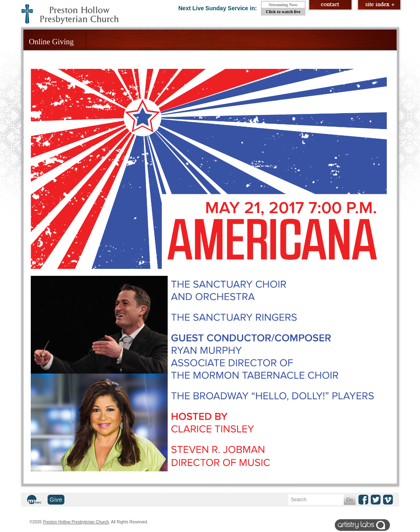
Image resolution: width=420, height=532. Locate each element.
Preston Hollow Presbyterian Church (76, 522)
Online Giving (51, 42)
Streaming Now (283, 5)
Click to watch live (283, 12)
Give (56, 500)
